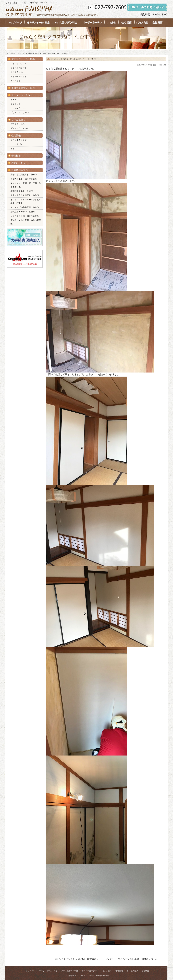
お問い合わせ (18, 163)
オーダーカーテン (21, 95)
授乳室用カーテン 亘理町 (23, 212)
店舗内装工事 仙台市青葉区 (24, 179)
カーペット (16, 81)
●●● (15, 23)
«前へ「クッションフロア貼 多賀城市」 (77, 959)
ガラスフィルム (18, 124)
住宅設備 (16, 136)
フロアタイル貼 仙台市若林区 (25, 216)
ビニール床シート (19, 68)
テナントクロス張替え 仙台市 (25, 195)
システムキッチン (19, 140)
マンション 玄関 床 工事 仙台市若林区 (26, 185)
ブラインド (16, 104)
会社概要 (16, 156)
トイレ (14, 149)
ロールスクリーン (19, 108)
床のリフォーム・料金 (23, 59)
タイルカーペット (19, 76)
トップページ (30, 971)
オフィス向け (132, 971)
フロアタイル (17, 72)
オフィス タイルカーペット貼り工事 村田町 (26, 201)
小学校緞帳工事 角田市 (22, 191)
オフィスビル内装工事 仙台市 (25, 207)
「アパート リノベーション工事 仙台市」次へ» (130, 959)
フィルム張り (18, 120)
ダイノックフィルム (20, 128)
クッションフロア (19, 64)
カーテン (15, 100)
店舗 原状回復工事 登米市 (24, 175)
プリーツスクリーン (20, 112)
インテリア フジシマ (87, 976)
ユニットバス (17, 144)
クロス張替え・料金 (70, 971)
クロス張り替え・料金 (23, 88)
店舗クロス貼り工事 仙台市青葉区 (26, 222)
